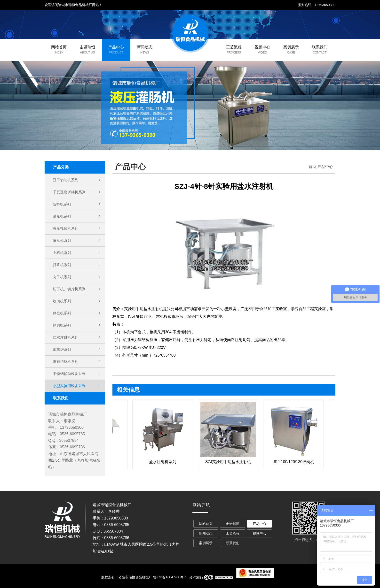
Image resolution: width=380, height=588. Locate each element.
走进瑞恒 (87, 47)
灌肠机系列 (63, 216)
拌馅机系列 (63, 313)
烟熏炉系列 (63, 349)
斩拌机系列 (63, 204)
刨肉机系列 (63, 325)
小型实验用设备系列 (70, 386)
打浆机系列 (63, 265)
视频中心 (262, 47)
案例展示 (291, 47)
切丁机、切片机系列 (70, 289)
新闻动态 (145, 47)
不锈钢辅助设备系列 (70, 374)
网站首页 (59, 47)
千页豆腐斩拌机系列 (70, 192)
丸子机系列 (63, 277)
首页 (312, 167)
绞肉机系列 (63, 301)
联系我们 (320, 47)
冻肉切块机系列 (66, 362)
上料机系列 (63, 253)
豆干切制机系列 (66, 180)
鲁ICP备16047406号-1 (170, 577)
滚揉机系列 (63, 241)
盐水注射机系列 (66, 337)
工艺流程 (234, 47)
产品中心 (116, 47)
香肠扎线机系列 (66, 228)
